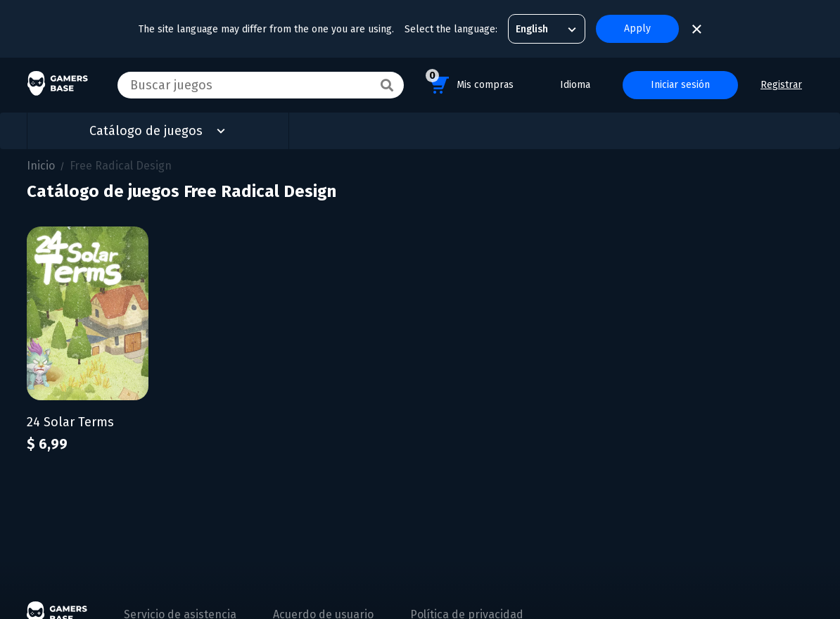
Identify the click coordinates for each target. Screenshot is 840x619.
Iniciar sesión (680, 85)
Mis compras (470, 83)
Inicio (41, 166)
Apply (637, 28)
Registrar (781, 85)
